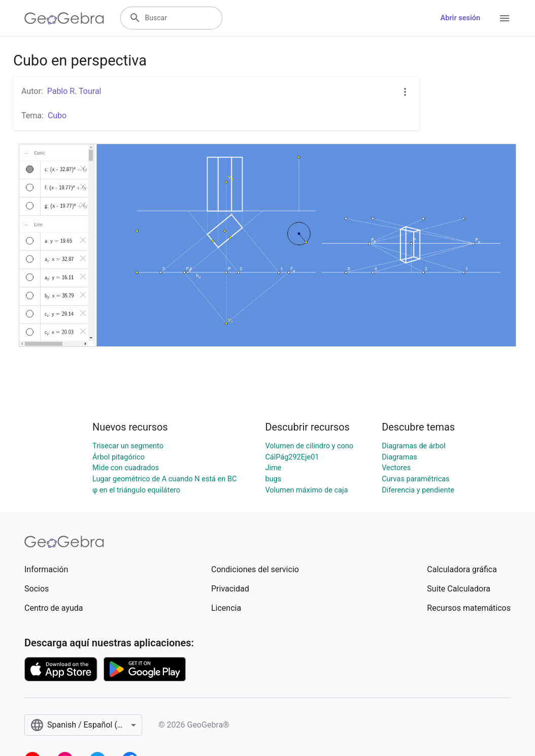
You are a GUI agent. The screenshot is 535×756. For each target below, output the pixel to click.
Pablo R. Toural (74, 91)
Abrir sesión (460, 18)
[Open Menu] (505, 18)
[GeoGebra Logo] (64, 18)
